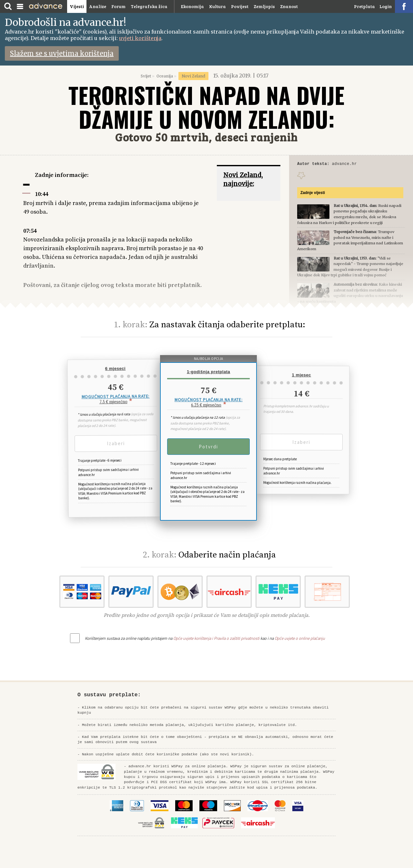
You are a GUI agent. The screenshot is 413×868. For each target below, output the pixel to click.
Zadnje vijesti (313, 194)
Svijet (146, 76)
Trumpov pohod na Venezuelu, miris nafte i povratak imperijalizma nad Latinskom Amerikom (350, 241)
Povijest (240, 6)
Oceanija (165, 76)
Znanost (289, 6)
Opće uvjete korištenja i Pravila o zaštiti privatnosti (216, 638)
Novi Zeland (193, 76)
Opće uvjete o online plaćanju (300, 638)
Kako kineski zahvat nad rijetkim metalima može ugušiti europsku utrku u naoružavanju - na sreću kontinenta (350, 294)
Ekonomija (192, 6)
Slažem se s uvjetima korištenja (62, 53)
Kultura (217, 6)
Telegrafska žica (149, 6)
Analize (98, 6)
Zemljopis (264, 6)
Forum (118, 6)
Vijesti (77, 6)
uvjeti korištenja (140, 38)
